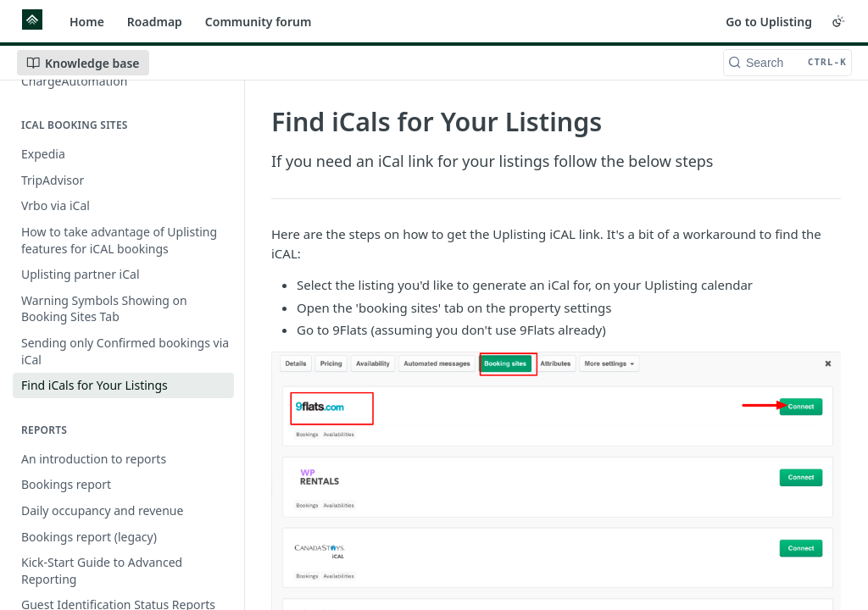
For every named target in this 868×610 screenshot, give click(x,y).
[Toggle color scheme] (838, 21)
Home (87, 22)
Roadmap (155, 22)
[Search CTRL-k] (787, 63)
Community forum (259, 22)
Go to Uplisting (769, 22)
